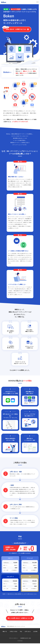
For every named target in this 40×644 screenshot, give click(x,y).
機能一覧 (5, 631)
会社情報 (35, 631)
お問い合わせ (28, 631)
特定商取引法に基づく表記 (26, 638)
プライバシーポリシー (13, 638)
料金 (21, 631)
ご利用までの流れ (13, 631)
